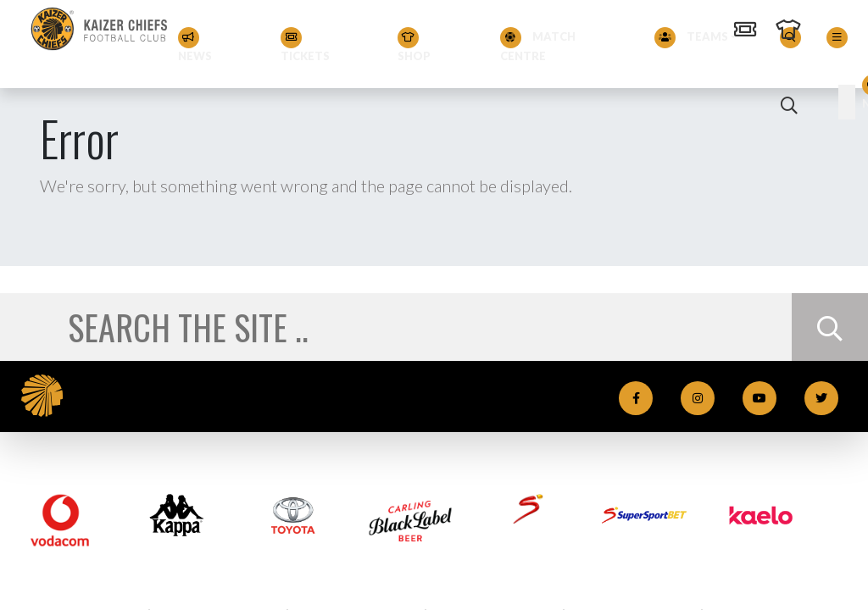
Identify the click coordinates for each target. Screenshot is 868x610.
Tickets (305, 45)
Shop (414, 45)
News (195, 45)
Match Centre (538, 45)
